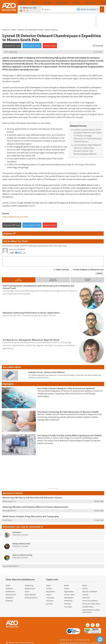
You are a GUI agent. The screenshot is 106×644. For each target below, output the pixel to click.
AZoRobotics (10, 592)
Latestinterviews (19, 280)
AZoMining (29, 585)
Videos (49, 595)
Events (67, 589)
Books (67, 585)
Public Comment (62, 270)
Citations (9, 233)
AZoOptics (10, 598)
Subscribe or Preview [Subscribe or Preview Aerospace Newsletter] (20, 535)
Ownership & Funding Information (91, 611)
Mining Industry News (21, 544)
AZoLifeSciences (31, 598)
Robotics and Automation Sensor (30, 30)
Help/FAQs (68, 601)
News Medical (30, 595)
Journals (49, 604)
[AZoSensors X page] (27, 11)
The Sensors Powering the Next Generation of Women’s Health (68, 412)
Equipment (51, 592)
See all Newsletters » (11, 566)
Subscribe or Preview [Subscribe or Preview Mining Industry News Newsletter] (20, 546)
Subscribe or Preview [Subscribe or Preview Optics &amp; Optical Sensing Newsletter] (20, 557)
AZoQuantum (30, 589)
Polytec (9, 520)
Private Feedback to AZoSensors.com (89, 270)
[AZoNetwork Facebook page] (24, 11)
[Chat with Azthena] (100, 639)
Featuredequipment (53, 280)
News (14, 30)
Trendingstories (87, 280)
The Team (68, 607)
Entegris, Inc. (12, 501)
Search (85, 589)
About (85, 585)
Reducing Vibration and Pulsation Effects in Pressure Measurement (35, 507)
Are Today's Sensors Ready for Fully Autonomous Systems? (66, 388)
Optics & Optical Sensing (22, 555)
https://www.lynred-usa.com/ (15, 217)
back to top (94, 619)
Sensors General (52, 30)
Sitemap (67, 604)
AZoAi (27, 592)
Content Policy (88, 607)
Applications (69, 592)
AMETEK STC (11, 511)
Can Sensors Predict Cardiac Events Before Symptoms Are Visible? (70, 435)
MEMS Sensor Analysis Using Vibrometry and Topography (31, 516)
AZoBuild (9, 601)
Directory (50, 601)
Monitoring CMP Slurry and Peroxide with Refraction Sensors (32, 498)
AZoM (8, 585)
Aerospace (17, 532)
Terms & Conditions (90, 601)
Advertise (86, 598)
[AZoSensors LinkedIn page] (21, 11)
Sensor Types (69, 595)
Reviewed (99, 46)
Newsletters (69, 598)
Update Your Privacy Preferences (20, 641)
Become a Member (90, 592)
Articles (49, 589)
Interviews (50, 598)
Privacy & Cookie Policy (91, 604)
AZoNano (9, 589)
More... (101, 3)
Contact (85, 595)
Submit (99, 273)
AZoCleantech (11, 595)
